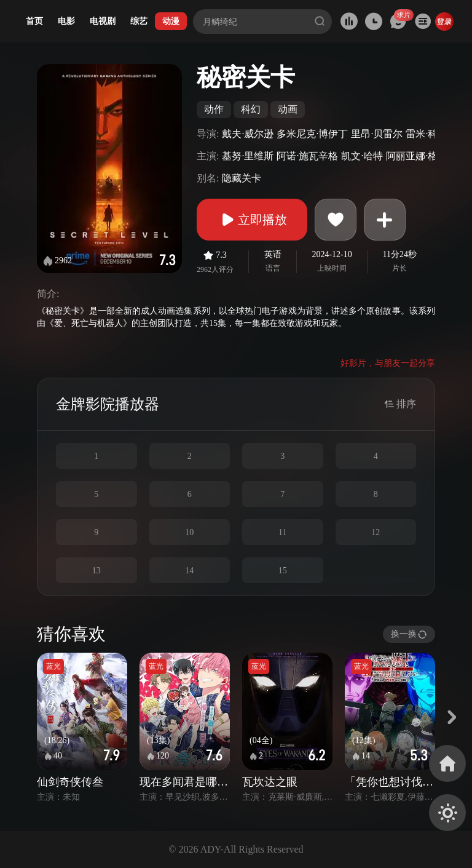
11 (282, 532)
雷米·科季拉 (431, 134)
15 (283, 571)
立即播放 (252, 220)
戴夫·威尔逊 (248, 134)
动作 (214, 109)
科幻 (251, 109)
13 (96, 571)
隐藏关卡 (242, 178)
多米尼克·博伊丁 (312, 134)
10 (189, 532)
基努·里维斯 (248, 156)
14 (189, 571)
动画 (288, 109)
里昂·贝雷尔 (377, 134)
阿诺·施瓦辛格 (307, 156)
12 (376, 532)
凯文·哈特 (362, 156)
